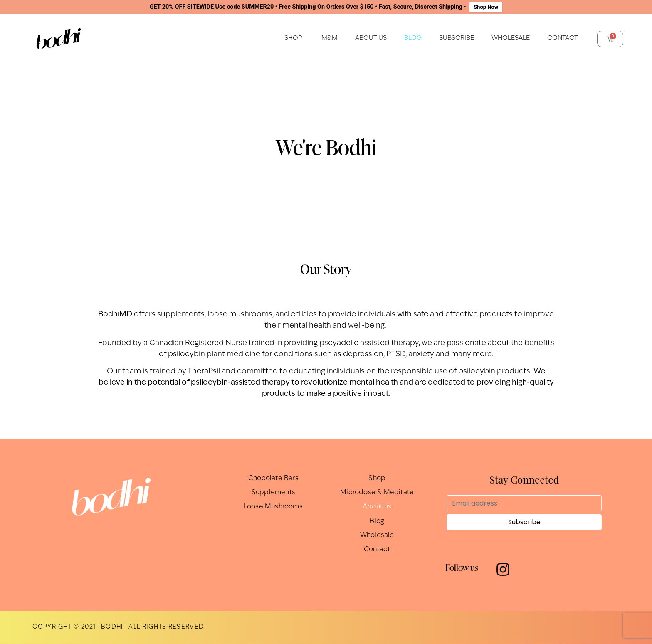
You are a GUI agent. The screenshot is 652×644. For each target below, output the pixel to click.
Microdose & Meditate (377, 493)
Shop (377, 479)
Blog (377, 521)
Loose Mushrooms (273, 507)
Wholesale (377, 535)
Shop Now (486, 7)
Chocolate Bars (273, 479)
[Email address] (524, 503)
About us (377, 507)
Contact (377, 549)
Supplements (273, 493)
